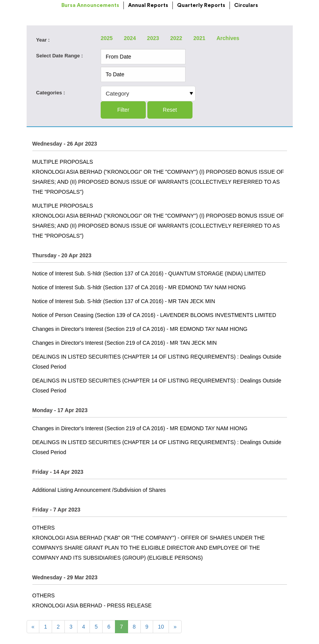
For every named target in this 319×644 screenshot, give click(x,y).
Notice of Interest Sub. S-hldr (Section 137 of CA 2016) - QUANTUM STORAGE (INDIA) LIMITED (149, 273)
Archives (228, 38)
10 (161, 627)
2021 (199, 38)
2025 (107, 38)
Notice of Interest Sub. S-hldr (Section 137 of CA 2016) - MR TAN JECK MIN (124, 301)
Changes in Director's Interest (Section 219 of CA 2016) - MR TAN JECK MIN (125, 343)
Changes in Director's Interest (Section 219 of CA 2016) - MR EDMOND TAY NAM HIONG (140, 329)
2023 (153, 38)
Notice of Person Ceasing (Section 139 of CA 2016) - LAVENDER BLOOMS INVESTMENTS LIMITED (154, 315)
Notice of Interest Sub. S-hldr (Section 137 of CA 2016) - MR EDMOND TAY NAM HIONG (139, 287)
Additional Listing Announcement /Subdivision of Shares (99, 490)
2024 (130, 38)
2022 (176, 38)
